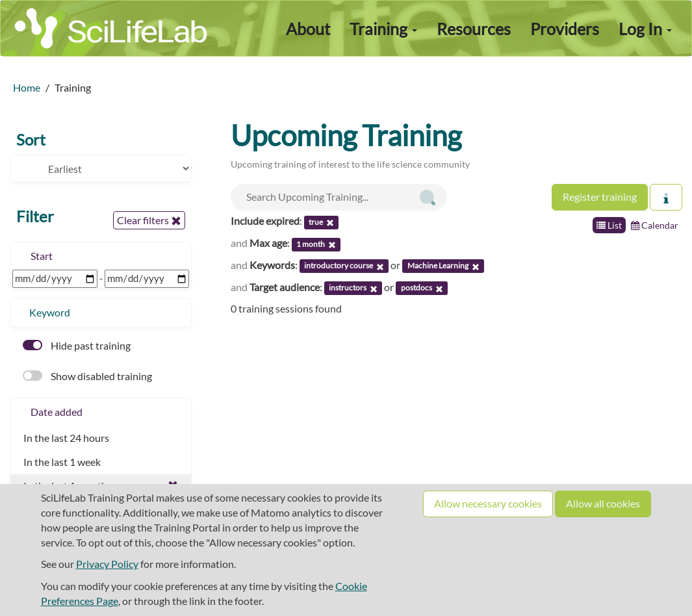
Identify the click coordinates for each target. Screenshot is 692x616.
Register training (600, 197)
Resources (474, 29)
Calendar (655, 225)
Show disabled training (87, 376)
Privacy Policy (107, 564)
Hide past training (77, 345)
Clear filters (149, 220)
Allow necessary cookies (488, 503)
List (609, 225)
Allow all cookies (603, 503)
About (308, 29)
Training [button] (383, 29)
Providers (565, 29)
